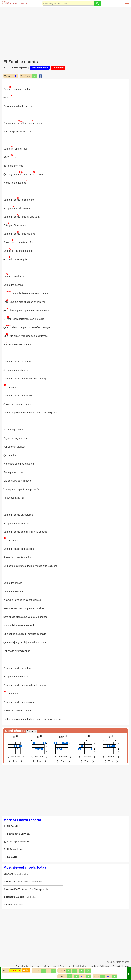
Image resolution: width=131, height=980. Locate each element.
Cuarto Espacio (19, 68)
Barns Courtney (22, 874)
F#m (62, 737)
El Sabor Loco (15, 849)
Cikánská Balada (14, 897)
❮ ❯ (14, 76)
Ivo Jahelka (30, 897)
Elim (47, 889)
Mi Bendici (13, 826)
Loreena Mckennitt (32, 882)
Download (58, 68)
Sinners (8, 874)
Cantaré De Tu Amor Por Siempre (24, 889)
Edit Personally (40, 68)
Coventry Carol (13, 881)
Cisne (7, 904)
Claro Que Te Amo (18, 841)
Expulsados (17, 905)
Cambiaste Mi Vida (18, 834)
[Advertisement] (65, 32)
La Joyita (12, 857)
